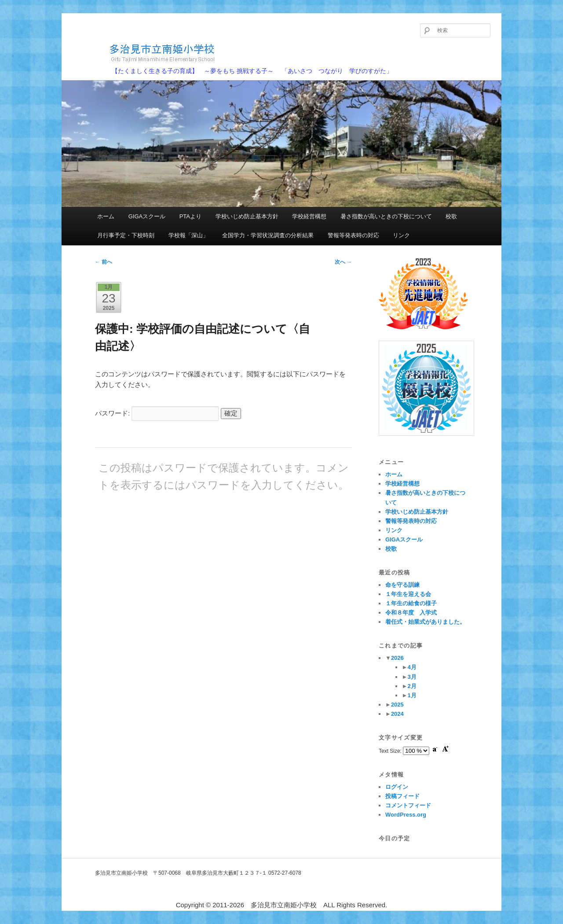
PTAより (190, 216)
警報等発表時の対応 (353, 235)
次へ (343, 262)
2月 (412, 686)
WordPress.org (406, 815)
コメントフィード (408, 805)
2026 (397, 658)
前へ (104, 262)
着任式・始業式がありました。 (425, 622)
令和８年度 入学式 (411, 613)
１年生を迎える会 (408, 594)
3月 (412, 677)
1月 (412, 695)
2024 (397, 714)
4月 (412, 667)
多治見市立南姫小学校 (148, 53)
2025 (397, 705)
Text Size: (391, 751)
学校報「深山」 (188, 235)
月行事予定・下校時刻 (126, 235)
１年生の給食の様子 (411, 603)
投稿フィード (402, 796)
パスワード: (157, 413)
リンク (401, 235)
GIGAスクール (147, 216)
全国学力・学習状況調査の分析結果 (268, 235)
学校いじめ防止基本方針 (247, 216)
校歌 (451, 216)
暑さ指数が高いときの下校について (386, 216)
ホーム (106, 216)
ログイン (397, 787)
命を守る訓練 (402, 585)
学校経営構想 (309, 216)
